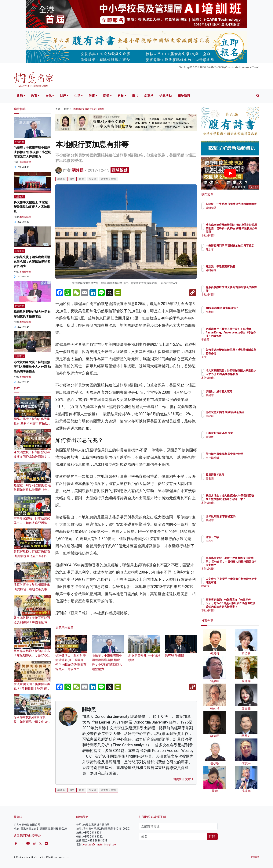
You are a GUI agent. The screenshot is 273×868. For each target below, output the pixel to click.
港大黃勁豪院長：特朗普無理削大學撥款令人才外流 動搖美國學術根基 (32, 367)
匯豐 (82, 179)
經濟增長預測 (108, 179)
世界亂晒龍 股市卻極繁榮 (243, 516)
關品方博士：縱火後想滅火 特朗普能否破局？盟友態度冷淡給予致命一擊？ (243, 499)
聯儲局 (61, 179)
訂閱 (212, 836)
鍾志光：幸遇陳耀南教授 (242, 266)
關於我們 (184, 96)
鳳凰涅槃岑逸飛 (237, 475)
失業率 (93, 179)
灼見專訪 (19, 356)
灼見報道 (19, 251)
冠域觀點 (120, 170)
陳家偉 (232, 589)
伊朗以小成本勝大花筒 (241, 391)
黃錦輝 (232, 419)
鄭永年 (232, 253)
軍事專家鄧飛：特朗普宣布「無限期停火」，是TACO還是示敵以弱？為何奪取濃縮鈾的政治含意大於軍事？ (242, 607)
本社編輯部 (25, 162)
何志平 (232, 541)
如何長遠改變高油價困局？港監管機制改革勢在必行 (242, 353)
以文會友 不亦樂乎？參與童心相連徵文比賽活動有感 (243, 582)
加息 (72, 179)
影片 (135, 96)
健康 (92, 96)
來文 (231, 360)
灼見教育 (19, 197)
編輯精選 (233, 211)
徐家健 (232, 315)
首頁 (58, 109)
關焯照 (78, 170)
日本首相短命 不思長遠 (241, 433)
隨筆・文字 (235, 537)
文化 (49, 96)
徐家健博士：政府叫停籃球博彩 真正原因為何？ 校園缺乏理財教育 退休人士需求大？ (71, 656)
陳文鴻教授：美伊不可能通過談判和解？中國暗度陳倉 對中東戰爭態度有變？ (32, 622)
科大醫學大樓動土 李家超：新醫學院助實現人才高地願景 (32, 207)
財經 (63, 96)
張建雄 (232, 395)
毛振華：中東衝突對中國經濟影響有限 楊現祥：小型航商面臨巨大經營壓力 (108, 656)
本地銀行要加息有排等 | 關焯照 (89, 109)
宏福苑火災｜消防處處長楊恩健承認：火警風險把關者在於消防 (32, 262)
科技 (121, 96)
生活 (77, 96)
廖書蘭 (232, 478)
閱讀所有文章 (183, 779)
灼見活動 (166, 96)
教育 (34, 96)
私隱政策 (255, 857)
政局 (20, 96)
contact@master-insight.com (101, 845)
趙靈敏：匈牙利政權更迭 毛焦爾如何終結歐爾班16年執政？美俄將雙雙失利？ (32, 490)
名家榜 (149, 96)
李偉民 (232, 340)
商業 (106, 96)
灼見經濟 (19, 142)
